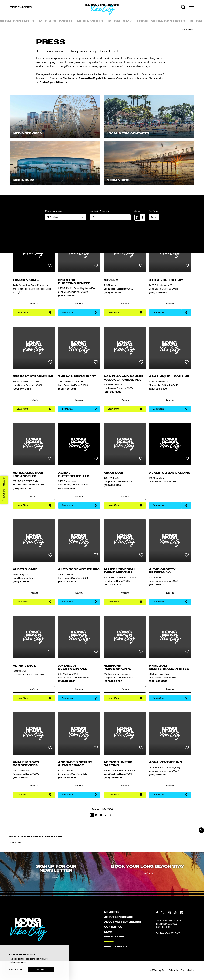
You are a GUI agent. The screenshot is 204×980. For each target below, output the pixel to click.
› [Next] (105, 815)
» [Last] (111, 815)
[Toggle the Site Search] (183, 7)
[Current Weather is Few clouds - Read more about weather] (176, 7)
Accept (41, 969)
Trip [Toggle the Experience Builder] (21, 7)
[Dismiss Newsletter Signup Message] (201, 830)
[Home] (119, 15)
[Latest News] (4, 490)
